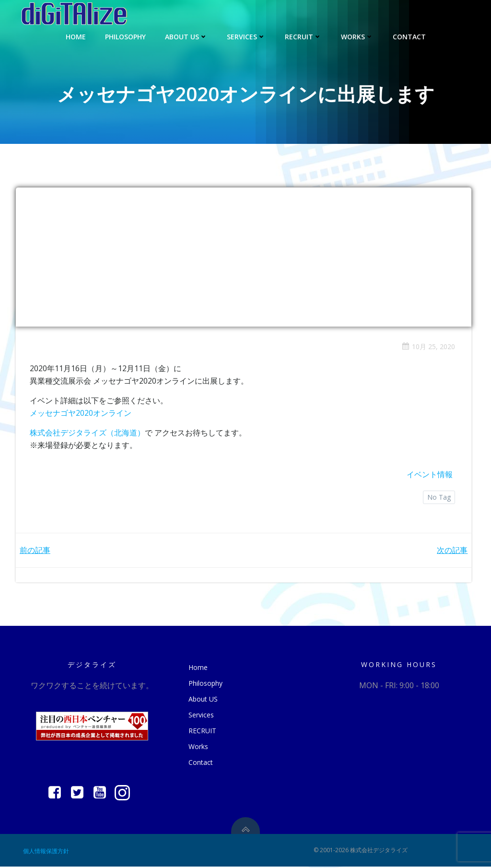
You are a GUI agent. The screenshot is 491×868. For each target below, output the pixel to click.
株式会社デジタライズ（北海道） (88, 433)
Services (246, 36)
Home (76, 36)
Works (357, 36)
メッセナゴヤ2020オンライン (81, 413)
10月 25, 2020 (428, 347)
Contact (409, 36)
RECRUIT (303, 36)
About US (186, 36)
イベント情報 (429, 475)
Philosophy (125, 36)
